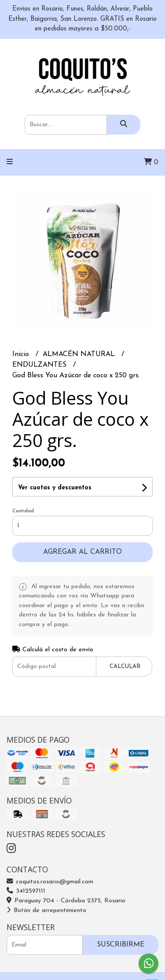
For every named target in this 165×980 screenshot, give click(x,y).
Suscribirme (121, 945)
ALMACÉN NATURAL (80, 354)
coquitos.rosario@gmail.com (50, 882)
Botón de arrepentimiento (46, 911)
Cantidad (23, 511)
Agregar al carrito (82, 552)
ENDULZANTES (40, 365)
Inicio (22, 354)
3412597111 (26, 891)
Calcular (125, 666)
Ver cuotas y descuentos (55, 488)
